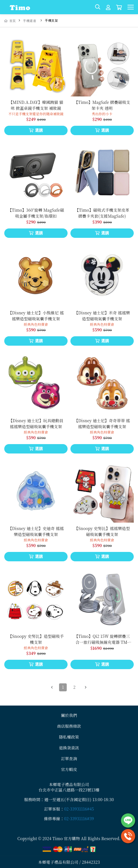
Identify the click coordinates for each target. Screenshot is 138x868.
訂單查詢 (69, 758)
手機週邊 (30, 21)
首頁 (10, 21)
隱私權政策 (69, 737)
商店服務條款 (69, 726)
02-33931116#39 (79, 818)
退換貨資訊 (69, 748)
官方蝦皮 (69, 769)
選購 (36, 130)
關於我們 (69, 715)
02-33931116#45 (79, 809)
